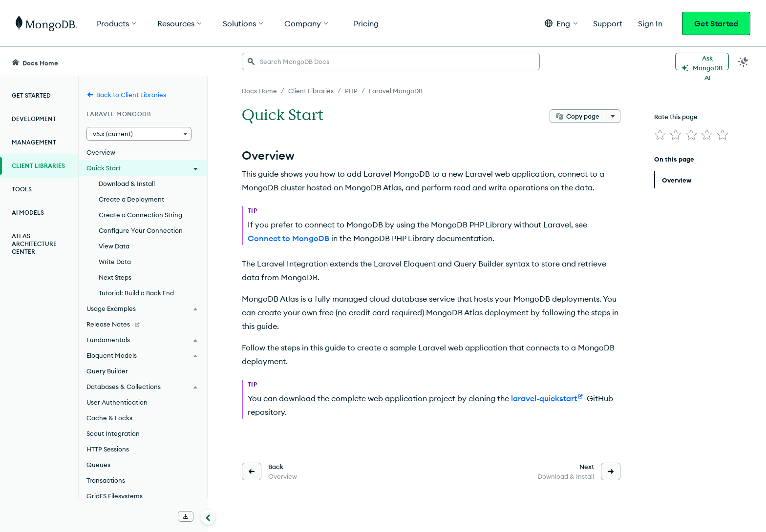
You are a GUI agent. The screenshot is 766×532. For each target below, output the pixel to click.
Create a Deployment (131, 199)
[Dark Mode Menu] (744, 61)
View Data (114, 246)
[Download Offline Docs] (186, 516)
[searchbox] (391, 61)
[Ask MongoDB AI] (702, 61)
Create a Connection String (140, 215)
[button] (561, 23)
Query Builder (107, 371)
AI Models (28, 213)
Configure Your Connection (141, 230)
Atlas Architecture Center (34, 244)
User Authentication (117, 402)
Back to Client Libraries (126, 95)
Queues (98, 465)
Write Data (115, 262)
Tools (22, 189)
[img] (660, 135)
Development (34, 119)
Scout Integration (113, 433)
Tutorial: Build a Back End (136, 293)
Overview (101, 152)
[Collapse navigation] (208, 517)
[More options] (613, 116)
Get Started (716, 23)
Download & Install (127, 184)
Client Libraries (38, 166)
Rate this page (676, 117)
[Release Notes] (143, 324)
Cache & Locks (109, 418)
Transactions (106, 480)
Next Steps (115, 277)
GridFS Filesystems (115, 496)
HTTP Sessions (108, 449)
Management (34, 142)
